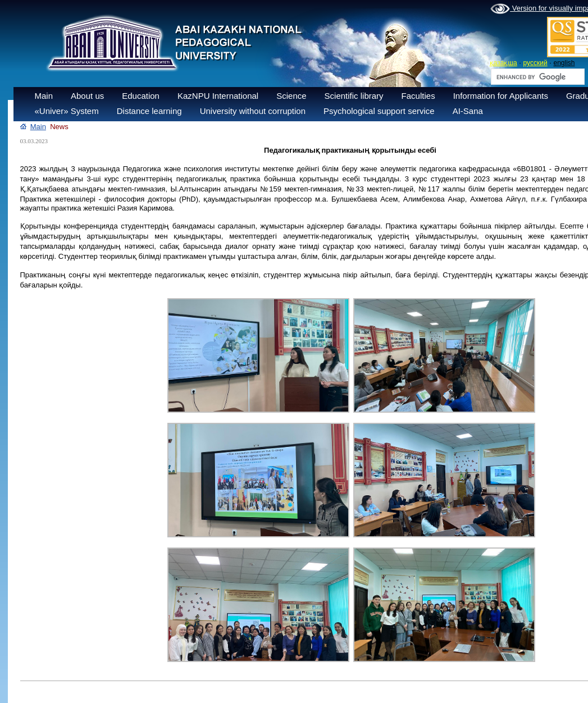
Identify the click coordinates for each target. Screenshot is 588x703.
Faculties (418, 96)
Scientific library (354, 96)
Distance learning (149, 111)
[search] (537, 77)
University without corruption (253, 111)
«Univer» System (67, 111)
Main (44, 96)
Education (141, 96)
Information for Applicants (501, 96)
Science (291, 96)
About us (87, 96)
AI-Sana (468, 111)
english (564, 63)
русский (535, 63)
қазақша (503, 63)
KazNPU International (218, 96)
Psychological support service (379, 111)
